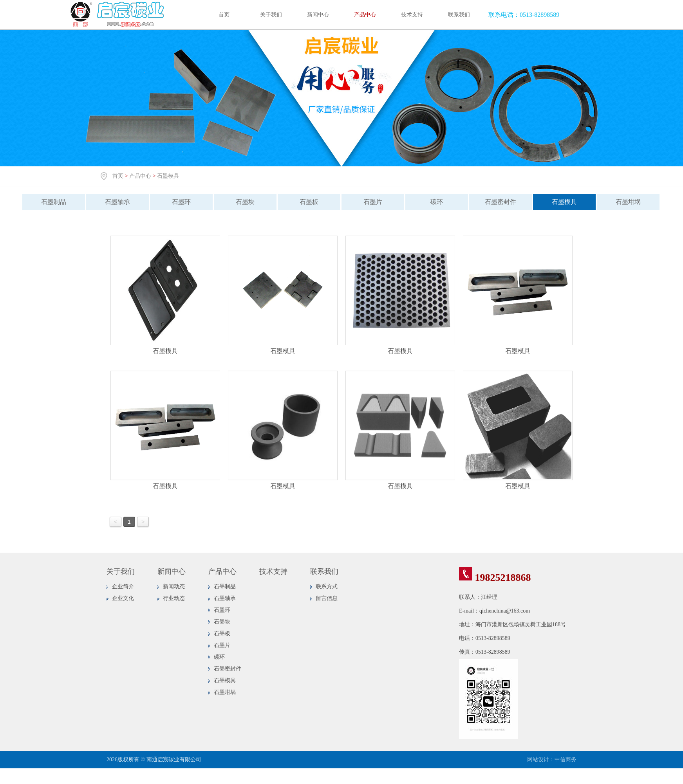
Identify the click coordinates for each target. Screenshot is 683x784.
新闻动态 (174, 587)
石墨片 (369, 202)
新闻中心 (318, 15)
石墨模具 (168, 176)
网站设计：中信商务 (552, 760)
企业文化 (123, 598)
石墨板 (305, 202)
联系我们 (459, 15)
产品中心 (365, 15)
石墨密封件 (497, 202)
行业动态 (174, 598)
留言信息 (327, 598)
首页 (224, 15)
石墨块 (242, 202)
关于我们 (271, 15)
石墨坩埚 (625, 202)
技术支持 (412, 15)
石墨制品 (50, 202)
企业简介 (123, 587)
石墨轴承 (114, 202)
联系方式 (327, 587)
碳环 (433, 202)
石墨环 (178, 202)
